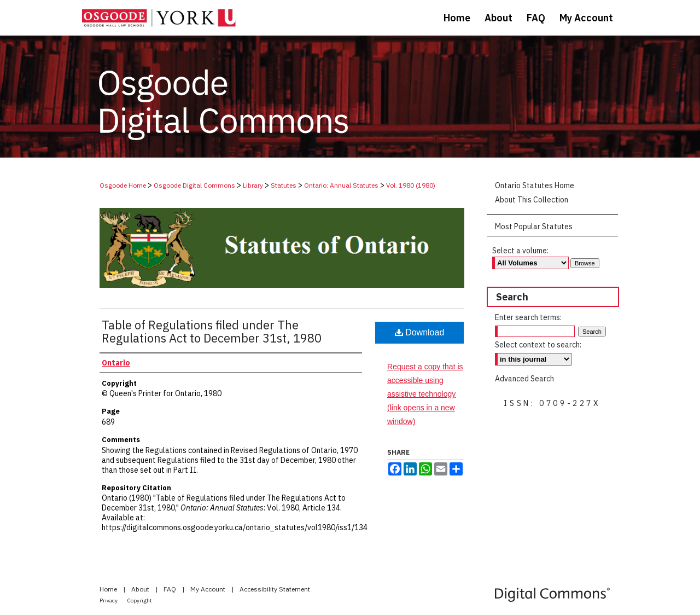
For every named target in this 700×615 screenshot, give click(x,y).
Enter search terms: (528, 317)
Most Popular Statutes (534, 227)
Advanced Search (524, 379)
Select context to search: (538, 345)
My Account (209, 589)
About (141, 589)
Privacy (109, 601)
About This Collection (532, 200)
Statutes (284, 185)
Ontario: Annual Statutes (341, 185)
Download (420, 332)
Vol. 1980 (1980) (411, 185)
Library (253, 185)
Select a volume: (520, 251)
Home (109, 589)
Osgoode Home (123, 185)
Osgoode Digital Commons (194, 185)
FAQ (171, 589)
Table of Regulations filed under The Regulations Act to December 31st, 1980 (212, 331)
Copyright (140, 601)
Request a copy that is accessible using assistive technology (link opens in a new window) (425, 394)
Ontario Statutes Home (535, 185)
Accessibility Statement (275, 589)
